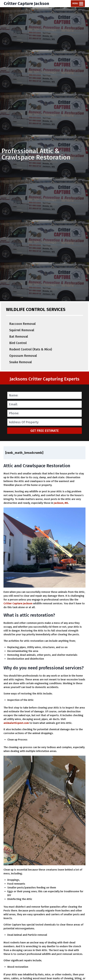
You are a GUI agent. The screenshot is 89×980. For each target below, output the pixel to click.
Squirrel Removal (22, 330)
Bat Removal (19, 337)
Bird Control (18, 343)
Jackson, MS (61, 503)
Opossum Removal (23, 356)
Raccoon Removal (22, 324)
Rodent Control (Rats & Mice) (31, 349)
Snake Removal (21, 362)
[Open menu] (78, 4)
